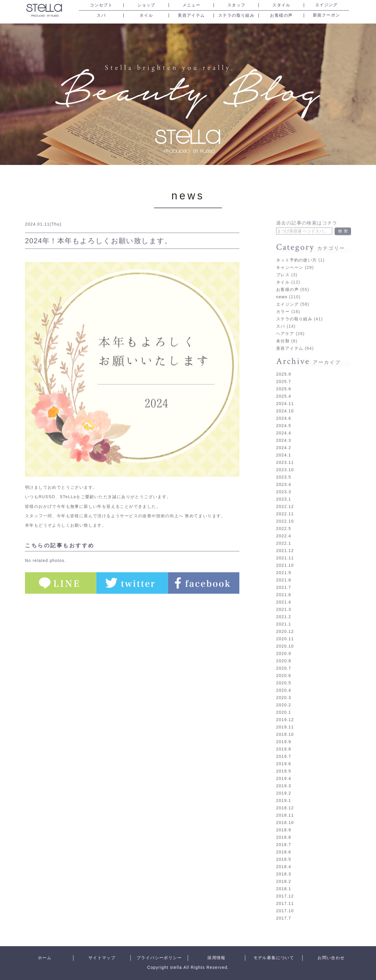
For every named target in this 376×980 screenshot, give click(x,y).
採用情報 (216, 958)
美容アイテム (191, 15)
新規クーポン (326, 15)
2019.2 (284, 787)
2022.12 (285, 500)
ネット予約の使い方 (297, 253)
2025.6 (284, 382)
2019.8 (284, 742)
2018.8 (284, 831)
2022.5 (284, 522)
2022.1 (284, 537)
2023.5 (284, 470)
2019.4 (284, 772)
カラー (283, 305)
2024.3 (284, 434)
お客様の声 (281, 15)
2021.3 (284, 603)
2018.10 (285, 816)
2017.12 (285, 889)
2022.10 (285, 515)
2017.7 (284, 911)
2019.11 (285, 720)
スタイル (281, 5)
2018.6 (284, 845)
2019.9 (284, 735)
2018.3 (284, 867)
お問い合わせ (331, 958)
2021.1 (284, 617)
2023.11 (285, 456)
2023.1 (284, 492)
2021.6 (284, 588)
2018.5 (284, 853)
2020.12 (285, 625)
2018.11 (285, 809)
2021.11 (285, 551)
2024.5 (284, 419)
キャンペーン (290, 261)
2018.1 (284, 882)
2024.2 (284, 441)
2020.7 (284, 662)
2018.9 (284, 823)
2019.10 (285, 728)
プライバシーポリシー (159, 958)
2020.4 (284, 684)
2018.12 (285, 801)
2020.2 (284, 698)
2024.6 (284, 412)
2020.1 (284, 706)
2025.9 (284, 368)
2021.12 (285, 544)
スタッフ (236, 5)
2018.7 (284, 838)
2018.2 (284, 875)
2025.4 (284, 390)
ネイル (146, 15)
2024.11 (285, 397)
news (188, 195)
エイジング (327, 5)
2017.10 (285, 904)
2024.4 (284, 426)
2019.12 (285, 713)
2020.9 (284, 647)
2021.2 (284, 610)
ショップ (146, 5)
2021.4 (284, 595)
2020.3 (284, 691)
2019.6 (284, 757)
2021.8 (284, 573)
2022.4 (284, 529)
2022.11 (285, 507)
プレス (283, 268)
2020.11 (285, 632)
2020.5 (284, 676)
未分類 (283, 334)
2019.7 (284, 750)
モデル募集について (274, 958)
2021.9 (284, 566)
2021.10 (285, 559)
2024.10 (285, 404)
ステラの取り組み (236, 15)
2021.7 (284, 581)
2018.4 (284, 860)
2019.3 (284, 779)
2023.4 (284, 478)
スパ (101, 15)
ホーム (45, 958)
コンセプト (101, 5)
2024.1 (284, 448)
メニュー (192, 5)
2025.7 (284, 375)
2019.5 (284, 764)
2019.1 (284, 794)
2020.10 (285, 640)
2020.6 (284, 669)
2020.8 (284, 654)
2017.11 (285, 897)
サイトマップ (102, 958)
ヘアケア (285, 327)
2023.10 (285, 463)
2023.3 (284, 485)
